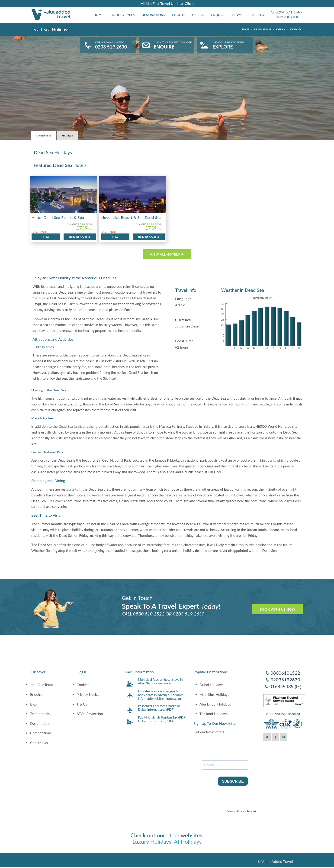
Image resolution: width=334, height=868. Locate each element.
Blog (34, 704)
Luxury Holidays (152, 841)
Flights (179, 15)
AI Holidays (188, 841)
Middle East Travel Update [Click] (167, 3)
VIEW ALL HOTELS (167, 254)
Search (257, 15)
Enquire (218, 15)
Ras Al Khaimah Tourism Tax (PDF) (162, 717)
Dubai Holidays (211, 685)
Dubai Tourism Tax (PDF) (155, 721)
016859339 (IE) (285, 686)
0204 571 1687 (289, 10)
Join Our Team (42, 685)
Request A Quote (80, 237)
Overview (44, 135)
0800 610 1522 (149, 614)
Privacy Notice (88, 694)
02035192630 (285, 680)
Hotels (67, 135)
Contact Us (39, 743)
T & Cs (82, 704)
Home (98, 15)
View (46, 237)
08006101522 (285, 673)
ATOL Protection (90, 714)
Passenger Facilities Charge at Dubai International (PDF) (159, 708)
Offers (198, 15)
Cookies (83, 685)
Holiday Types (123, 15)
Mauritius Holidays (214, 694)
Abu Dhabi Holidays (215, 704)
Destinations (153, 15)
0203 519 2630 (189, 614)
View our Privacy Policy (241, 811)
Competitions (41, 733)
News (237, 15)
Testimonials (40, 714)
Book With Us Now (278, 609)
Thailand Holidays (214, 714)
